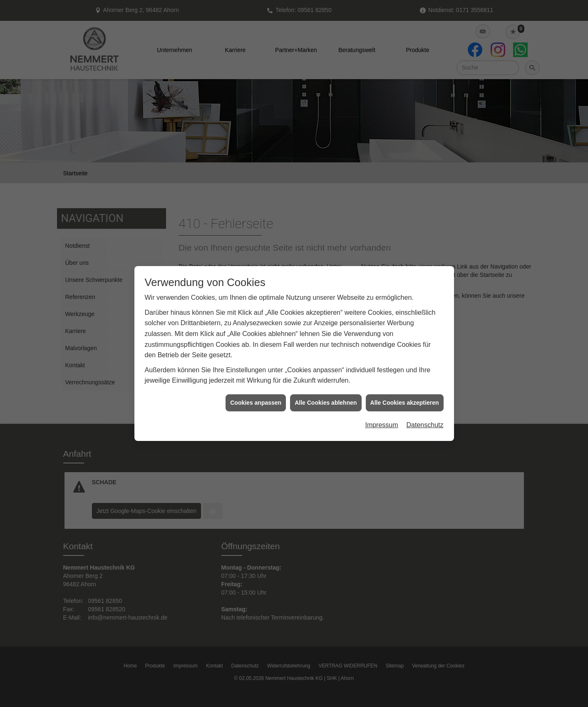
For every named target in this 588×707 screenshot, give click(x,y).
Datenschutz (425, 420)
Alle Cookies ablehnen (326, 397)
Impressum (381, 420)
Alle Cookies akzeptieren (405, 397)
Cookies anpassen (256, 397)
